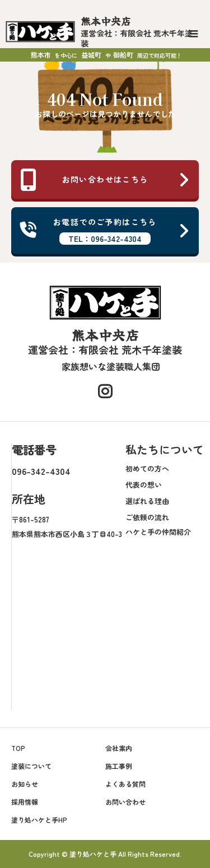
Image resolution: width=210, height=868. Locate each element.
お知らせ (25, 784)
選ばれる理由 (147, 501)
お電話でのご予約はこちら (105, 230)
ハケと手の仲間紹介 (158, 532)
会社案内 (119, 748)
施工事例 (119, 766)
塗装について (31, 766)
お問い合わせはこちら (105, 180)
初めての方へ (147, 468)
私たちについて (165, 449)
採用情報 (25, 802)
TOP (18, 748)
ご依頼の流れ (147, 517)
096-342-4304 (41, 471)
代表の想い (144, 485)
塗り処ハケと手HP (39, 820)
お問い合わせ (125, 802)
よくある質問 (125, 784)
